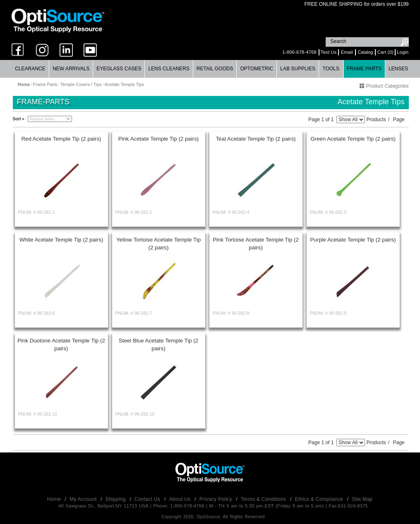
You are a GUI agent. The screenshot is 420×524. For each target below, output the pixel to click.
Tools (331, 69)
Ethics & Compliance (320, 499)
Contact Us (148, 499)
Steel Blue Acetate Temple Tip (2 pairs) (158, 345)
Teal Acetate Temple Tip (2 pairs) (256, 139)
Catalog (366, 52)
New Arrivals (71, 69)
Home (55, 499)
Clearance (30, 69)
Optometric (257, 69)
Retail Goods (215, 69)
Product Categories (384, 86)
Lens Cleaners (169, 69)
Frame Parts (364, 69)
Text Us (329, 52)
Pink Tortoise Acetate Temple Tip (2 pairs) (256, 244)
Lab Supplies (298, 69)
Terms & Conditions (264, 499)
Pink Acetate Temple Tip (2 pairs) (159, 139)
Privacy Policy (217, 499)
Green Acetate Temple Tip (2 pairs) (353, 139)
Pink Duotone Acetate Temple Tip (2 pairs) (61, 345)
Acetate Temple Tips (125, 84)
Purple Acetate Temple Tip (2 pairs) (353, 240)
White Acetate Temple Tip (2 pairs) (61, 240)
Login (403, 52)
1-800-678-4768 (299, 52)
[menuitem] (31, 69)
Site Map (362, 499)
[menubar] (210, 69)
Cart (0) (385, 52)
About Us (181, 499)
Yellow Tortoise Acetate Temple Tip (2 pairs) (158, 244)
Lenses (398, 69)
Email (347, 52)
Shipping (116, 499)
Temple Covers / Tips (81, 84)
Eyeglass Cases (119, 69)
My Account (84, 499)
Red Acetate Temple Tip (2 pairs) (61, 139)
